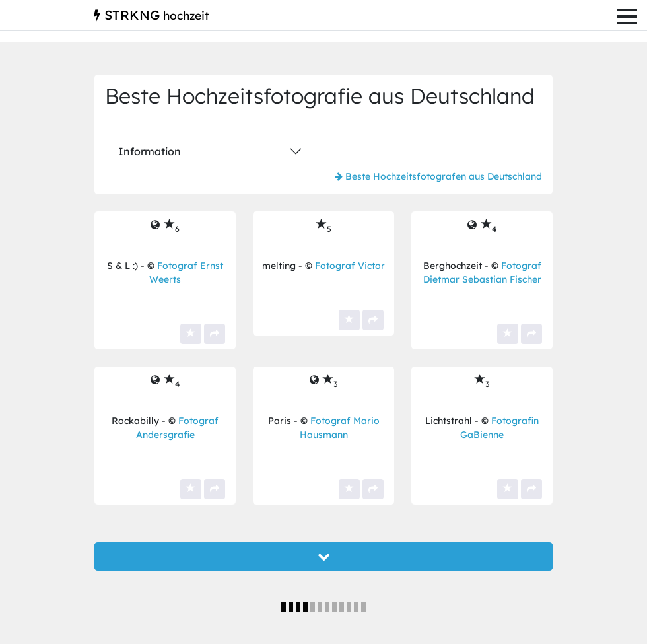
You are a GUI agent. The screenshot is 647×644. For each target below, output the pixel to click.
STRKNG (152, 15)
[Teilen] (215, 334)
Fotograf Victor (350, 266)
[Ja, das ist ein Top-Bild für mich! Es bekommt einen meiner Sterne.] (191, 334)
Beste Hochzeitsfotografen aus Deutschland (438, 176)
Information (150, 151)
